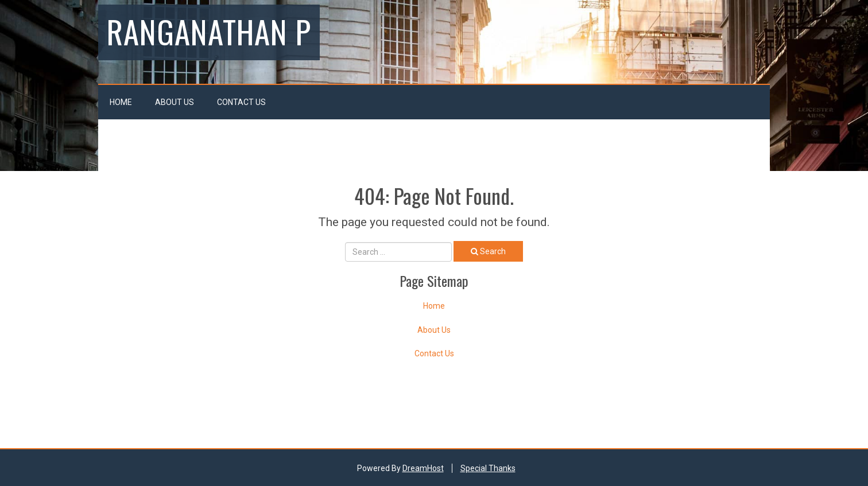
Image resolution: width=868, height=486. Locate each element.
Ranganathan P (209, 31)
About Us (175, 102)
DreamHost (423, 468)
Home (121, 102)
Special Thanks (488, 468)
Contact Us (241, 102)
